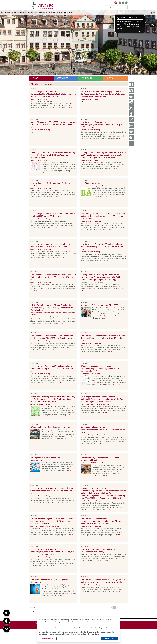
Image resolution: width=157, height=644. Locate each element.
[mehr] (69, 108)
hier (83, 628)
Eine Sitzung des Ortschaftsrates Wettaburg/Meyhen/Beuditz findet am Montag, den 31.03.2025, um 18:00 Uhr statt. (52, 552)
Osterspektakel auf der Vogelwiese (45, 458)
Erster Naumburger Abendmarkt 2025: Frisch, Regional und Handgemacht (100, 459)
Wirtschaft (62, 78)
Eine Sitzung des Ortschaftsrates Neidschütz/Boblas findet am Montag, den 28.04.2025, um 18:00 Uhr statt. (103, 338)
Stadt (35, 78)
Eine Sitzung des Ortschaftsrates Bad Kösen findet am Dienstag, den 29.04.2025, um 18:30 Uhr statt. (52, 337)
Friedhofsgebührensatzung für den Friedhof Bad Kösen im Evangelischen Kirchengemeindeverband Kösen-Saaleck (52, 308)
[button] (7, 613)
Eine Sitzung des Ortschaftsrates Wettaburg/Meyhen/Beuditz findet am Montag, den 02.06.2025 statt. (103, 125)
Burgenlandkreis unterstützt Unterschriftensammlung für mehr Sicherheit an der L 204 (103, 430)
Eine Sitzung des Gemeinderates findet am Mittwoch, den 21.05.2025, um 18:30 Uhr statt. (53, 215)
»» (126, 608)
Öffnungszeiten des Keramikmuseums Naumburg (52, 427)
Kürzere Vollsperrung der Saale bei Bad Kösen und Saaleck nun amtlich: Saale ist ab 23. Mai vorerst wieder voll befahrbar (52, 521)
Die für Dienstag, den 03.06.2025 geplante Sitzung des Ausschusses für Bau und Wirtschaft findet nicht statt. (53, 125)
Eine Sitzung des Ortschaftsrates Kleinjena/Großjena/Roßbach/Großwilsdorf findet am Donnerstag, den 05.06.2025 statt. (53, 94)
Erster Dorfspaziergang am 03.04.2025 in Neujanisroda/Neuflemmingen (98, 550)
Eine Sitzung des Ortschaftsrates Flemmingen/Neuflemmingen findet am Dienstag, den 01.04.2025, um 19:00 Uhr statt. (102, 521)
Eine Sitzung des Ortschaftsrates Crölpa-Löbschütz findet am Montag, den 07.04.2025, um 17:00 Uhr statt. (52, 491)
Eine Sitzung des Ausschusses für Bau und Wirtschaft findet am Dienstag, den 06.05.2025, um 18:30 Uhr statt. (53, 277)
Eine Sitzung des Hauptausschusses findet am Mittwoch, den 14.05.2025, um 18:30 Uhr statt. (50, 245)
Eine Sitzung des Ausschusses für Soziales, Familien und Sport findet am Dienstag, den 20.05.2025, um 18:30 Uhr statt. (103, 216)
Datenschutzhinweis (48, 639)
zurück (32, 611)
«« (100, 608)
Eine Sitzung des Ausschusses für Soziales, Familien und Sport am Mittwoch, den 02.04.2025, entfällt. (103, 581)
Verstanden (109, 639)
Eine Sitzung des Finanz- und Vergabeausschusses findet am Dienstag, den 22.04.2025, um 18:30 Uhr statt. (52, 369)
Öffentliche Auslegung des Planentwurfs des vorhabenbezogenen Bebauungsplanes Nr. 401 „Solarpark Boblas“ (100, 369)
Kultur (109, 78)
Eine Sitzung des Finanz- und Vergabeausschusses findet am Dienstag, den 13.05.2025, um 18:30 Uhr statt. (102, 247)
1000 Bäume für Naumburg (92, 183)
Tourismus (87, 78)
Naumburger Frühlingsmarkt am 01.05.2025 (99, 305)
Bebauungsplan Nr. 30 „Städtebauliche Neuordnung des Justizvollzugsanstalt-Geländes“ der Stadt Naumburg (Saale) (53, 155)
